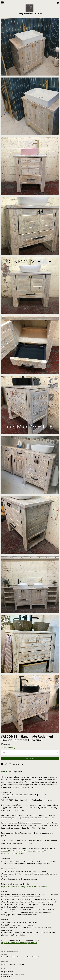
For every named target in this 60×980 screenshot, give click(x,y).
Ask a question (18, 764)
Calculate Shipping (8, 748)
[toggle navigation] (2, 2)
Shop (3, 957)
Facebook (5, 964)
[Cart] (58, 3)
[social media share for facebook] (2, 764)
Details (4, 772)
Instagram (20, 964)
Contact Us (36, 957)
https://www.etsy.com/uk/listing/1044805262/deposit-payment (24, 887)
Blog (8, 957)
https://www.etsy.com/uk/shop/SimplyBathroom (19, 943)
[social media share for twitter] (6, 764)
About (13, 957)
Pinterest (13, 964)
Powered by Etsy (7, 976)
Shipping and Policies (24, 957)
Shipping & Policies (16, 772)
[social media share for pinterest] (10, 764)
